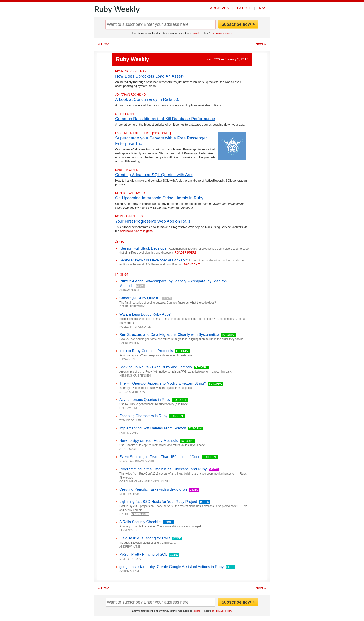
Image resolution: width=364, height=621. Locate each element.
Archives (220, 8)
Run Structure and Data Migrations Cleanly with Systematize (169, 335)
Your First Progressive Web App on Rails (153, 221)
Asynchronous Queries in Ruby (145, 400)
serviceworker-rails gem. (137, 231)
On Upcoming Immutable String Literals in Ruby (159, 198)
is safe (197, 33)
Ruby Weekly (117, 9)
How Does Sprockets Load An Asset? (150, 76)
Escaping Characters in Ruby (143, 416)
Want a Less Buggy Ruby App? (145, 314)
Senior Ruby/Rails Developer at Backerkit (153, 260)
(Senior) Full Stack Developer (144, 248)
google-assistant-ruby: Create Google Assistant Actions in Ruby (171, 567)
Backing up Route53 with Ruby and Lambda (156, 367)
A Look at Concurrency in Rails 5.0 (147, 99)
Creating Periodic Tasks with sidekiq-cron (153, 489)
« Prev (103, 44)
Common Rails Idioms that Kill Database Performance (165, 119)
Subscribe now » (238, 24)
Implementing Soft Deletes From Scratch (153, 428)
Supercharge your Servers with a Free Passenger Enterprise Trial (161, 141)
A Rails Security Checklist (140, 522)
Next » (261, 44)
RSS (263, 8)
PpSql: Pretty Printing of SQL (143, 554)
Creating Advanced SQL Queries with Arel (154, 175)
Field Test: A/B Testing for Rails (145, 538)
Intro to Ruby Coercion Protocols (146, 351)
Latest (244, 8)
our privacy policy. (222, 33)
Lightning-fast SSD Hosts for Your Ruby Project (158, 502)
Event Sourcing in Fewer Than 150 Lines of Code (160, 457)
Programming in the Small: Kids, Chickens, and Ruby (163, 469)
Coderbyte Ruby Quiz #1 (140, 298)
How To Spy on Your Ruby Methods (148, 441)
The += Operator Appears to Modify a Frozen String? (163, 383)
